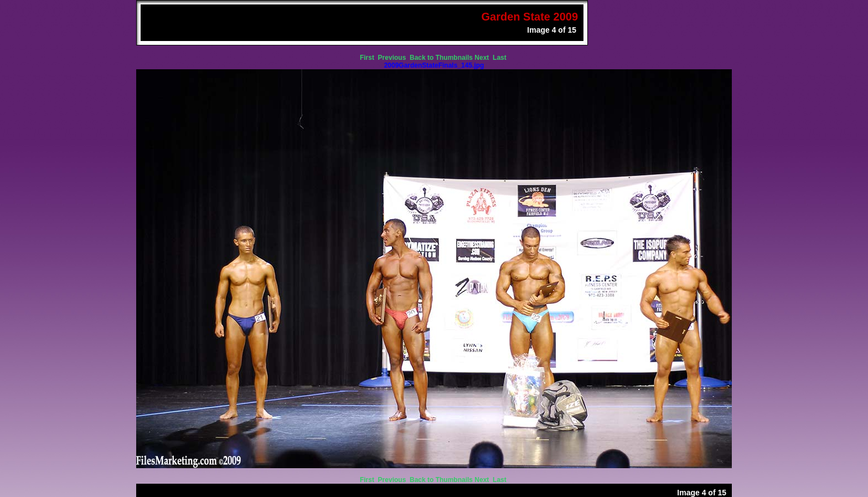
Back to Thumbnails (441, 58)
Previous (393, 58)
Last (500, 58)
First (368, 58)
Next (482, 58)
